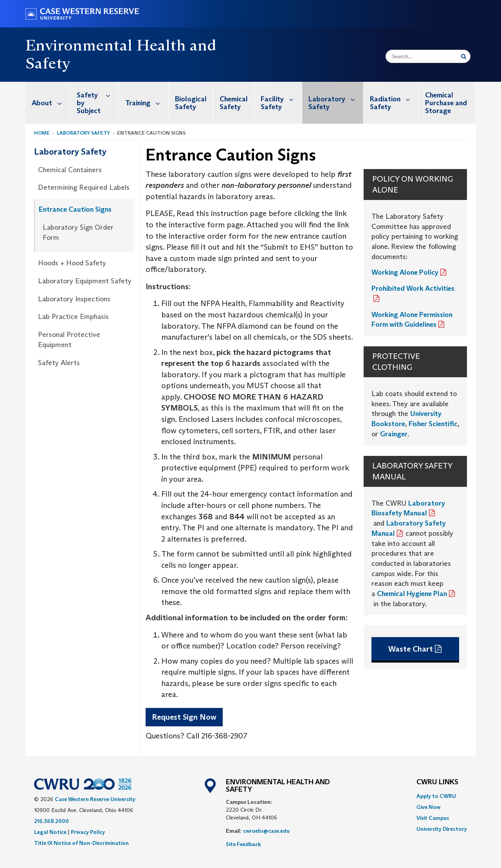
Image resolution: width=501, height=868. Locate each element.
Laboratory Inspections (74, 299)
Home (42, 133)
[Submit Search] (464, 56)
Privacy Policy (88, 832)
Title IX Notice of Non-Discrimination (81, 843)
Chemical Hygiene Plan (412, 594)
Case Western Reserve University (95, 799)
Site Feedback (243, 844)
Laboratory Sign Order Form (78, 232)
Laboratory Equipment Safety (85, 281)
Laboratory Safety (336, 99)
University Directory (442, 829)
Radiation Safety (394, 99)
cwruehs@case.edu (266, 831)
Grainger (394, 434)
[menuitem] (48, 103)
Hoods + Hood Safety (72, 263)
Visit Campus (433, 818)
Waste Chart (411, 649)
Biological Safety (191, 103)
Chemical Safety (234, 103)
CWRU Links (437, 782)
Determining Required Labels (84, 187)
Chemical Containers (70, 170)
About (51, 103)
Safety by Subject (98, 98)
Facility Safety (281, 99)
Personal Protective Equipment (69, 340)
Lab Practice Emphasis (73, 317)
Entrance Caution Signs (75, 209)
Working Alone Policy (405, 272)
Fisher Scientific (433, 424)
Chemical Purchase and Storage (446, 103)
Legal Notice (50, 832)
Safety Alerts (59, 363)
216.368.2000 (51, 821)
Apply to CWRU (436, 796)
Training (147, 103)
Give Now (428, 807)
